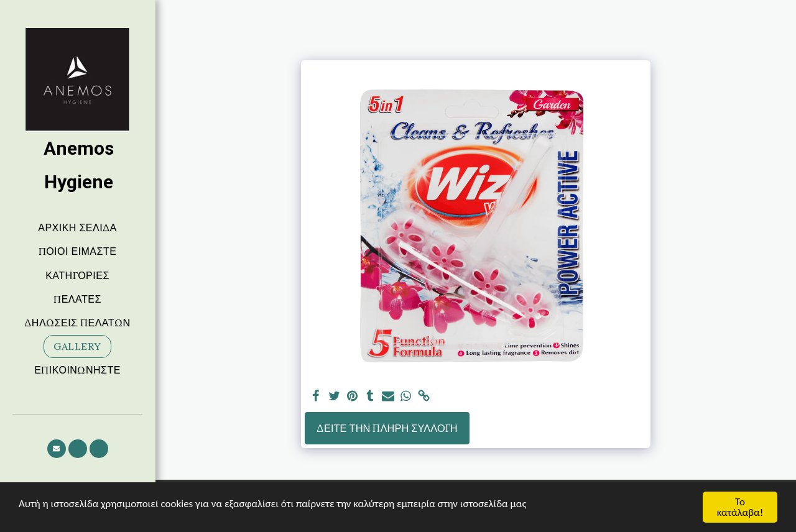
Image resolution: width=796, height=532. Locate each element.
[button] (57, 449)
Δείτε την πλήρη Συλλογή (387, 428)
